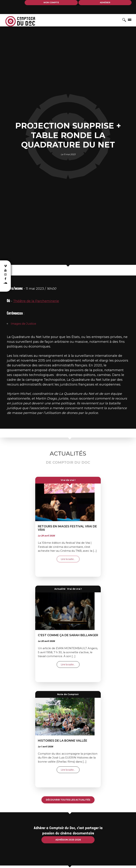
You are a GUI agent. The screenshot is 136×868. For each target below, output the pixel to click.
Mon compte (51, 2)
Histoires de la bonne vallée (63, 741)
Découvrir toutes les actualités (68, 800)
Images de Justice (23, 324)
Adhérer (105, 2)
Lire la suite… (70, 559)
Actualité (60, 589)
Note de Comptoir (68, 694)
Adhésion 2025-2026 (68, 840)
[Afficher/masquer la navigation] (130, 20)
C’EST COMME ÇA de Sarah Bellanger (68, 635)
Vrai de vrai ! (68, 480)
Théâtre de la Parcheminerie (36, 301)
